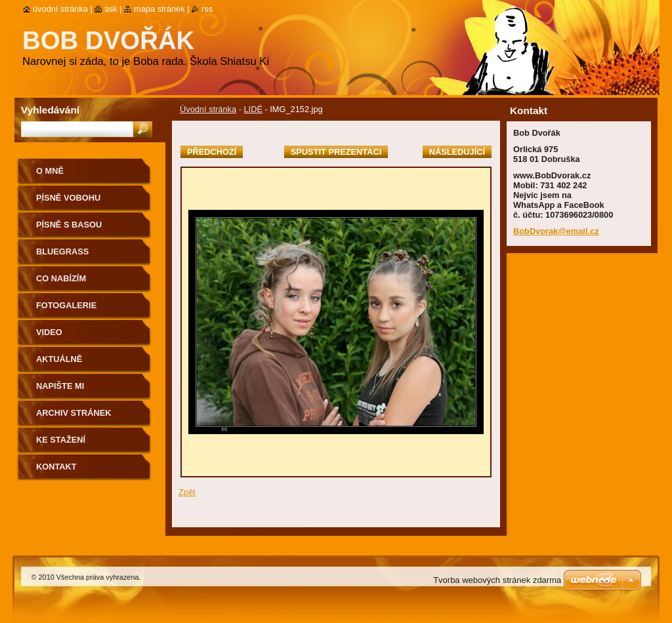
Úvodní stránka (208, 109)
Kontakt (56, 467)
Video (49, 332)
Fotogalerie (66, 305)
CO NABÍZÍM (61, 278)
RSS (207, 9)
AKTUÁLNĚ (59, 359)
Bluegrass (62, 251)
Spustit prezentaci (336, 152)
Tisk (111, 9)
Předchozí (212, 152)
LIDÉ (253, 109)
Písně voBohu (68, 198)
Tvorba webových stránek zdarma (497, 580)
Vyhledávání (50, 110)
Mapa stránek (159, 9)
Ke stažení (61, 440)
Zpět (187, 492)
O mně (50, 171)
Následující (457, 152)
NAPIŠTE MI (60, 386)
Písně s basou (69, 225)
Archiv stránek (73, 413)
